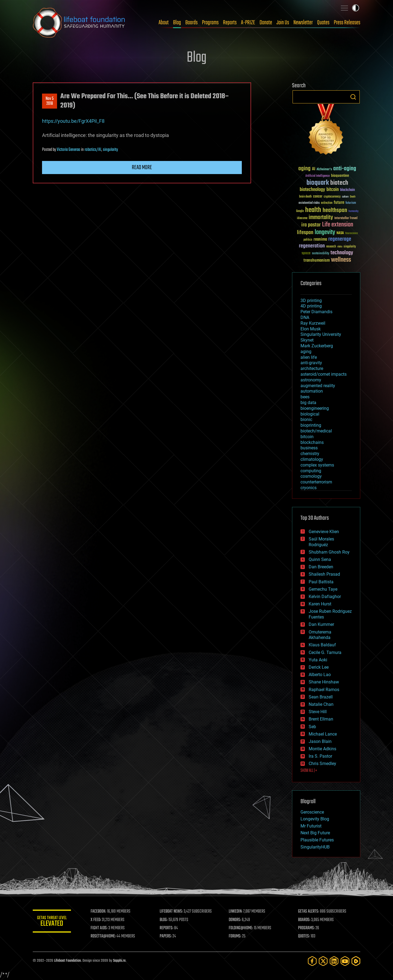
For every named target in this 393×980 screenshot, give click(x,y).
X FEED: (96, 920)
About (164, 23)
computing (311, 471)
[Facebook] (312, 961)
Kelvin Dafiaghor (325, 597)
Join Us (283, 23)
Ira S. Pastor (320, 756)
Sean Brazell (321, 697)
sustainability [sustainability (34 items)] (321, 254)
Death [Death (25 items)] (353, 197)
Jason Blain (320, 741)
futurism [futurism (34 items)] (351, 203)
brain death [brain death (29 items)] (305, 197)
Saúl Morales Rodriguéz (321, 542)
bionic (306, 419)
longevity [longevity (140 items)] (325, 232)
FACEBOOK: (98, 912)
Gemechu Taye (323, 589)
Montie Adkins (322, 749)
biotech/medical (316, 431)
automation (312, 391)
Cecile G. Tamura (325, 652)
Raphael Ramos (324, 690)
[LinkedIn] (334, 961)
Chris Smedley (322, 764)
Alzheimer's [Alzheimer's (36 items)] (324, 170)
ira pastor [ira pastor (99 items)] (311, 225)
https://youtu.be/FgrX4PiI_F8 (73, 121)
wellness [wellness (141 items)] (341, 260)
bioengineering (315, 408)
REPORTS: (166, 928)
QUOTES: (304, 936)
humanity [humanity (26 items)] (354, 211)
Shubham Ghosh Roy (329, 552)
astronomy (311, 380)
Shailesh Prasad (324, 574)
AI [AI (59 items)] (314, 169)
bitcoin (307, 437)
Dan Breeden (321, 567)
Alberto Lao (320, 675)
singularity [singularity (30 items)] (350, 247)
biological (310, 414)
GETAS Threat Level (52, 922)
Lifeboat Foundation (67, 961)
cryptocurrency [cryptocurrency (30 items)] (332, 197)
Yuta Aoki (318, 660)
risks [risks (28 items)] (340, 247)
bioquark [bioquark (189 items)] (318, 183)
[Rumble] (356, 961)
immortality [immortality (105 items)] (321, 217)
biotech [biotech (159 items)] (339, 183)
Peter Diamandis (316, 312)
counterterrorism (316, 482)
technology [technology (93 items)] (342, 253)
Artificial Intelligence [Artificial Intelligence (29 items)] (318, 176)
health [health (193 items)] (313, 210)
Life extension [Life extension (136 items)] (338, 225)
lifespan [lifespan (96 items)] (305, 233)
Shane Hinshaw (324, 682)
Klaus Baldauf (322, 645)
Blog (177, 23)
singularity (110, 150)
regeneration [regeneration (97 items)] (312, 246)
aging (306, 352)
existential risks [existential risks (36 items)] (309, 203)
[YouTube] (345, 961)
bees (305, 397)
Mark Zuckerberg (317, 346)
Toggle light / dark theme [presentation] (356, 8)
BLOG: (164, 920)
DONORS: (235, 920)
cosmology (311, 476)
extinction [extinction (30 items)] (327, 203)
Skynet (307, 340)
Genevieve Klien (324, 532)
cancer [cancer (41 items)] (318, 197)
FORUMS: (235, 936)
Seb (312, 727)
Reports (230, 23)
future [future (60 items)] (339, 203)
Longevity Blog (315, 819)
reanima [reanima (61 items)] (320, 239)
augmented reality (318, 386)
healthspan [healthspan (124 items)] (335, 210)
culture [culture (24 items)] (345, 197)
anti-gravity (311, 363)
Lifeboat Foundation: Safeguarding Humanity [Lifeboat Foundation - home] (79, 23)
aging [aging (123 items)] (304, 169)
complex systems (317, 465)
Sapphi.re (119, 961)
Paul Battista (321, 582)
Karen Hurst (320, 604)
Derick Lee (319, 667)
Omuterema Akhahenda (320, 635)
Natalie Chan (321, 704)
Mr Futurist (311, 826)
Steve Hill (318, 712)
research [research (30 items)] (331, 247)
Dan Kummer (321, 624)
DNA (305, 317)
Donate (266, 23)
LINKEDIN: (236, 912)
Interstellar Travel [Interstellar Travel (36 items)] (346, 218)
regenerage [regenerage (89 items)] (340, 239)
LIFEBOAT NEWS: (171, 912)
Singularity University (321, 334)
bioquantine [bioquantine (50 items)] (340, 176)
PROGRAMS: (306, 928)
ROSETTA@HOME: (103, 936)
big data (308, 403)
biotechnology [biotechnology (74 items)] (312, 190)
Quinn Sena (320, 559)
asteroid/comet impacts (324, 374)
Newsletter (303, 23)
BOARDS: (304, 920)
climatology (312, 459)
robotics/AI (93, 150)
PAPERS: (166, 936)
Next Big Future (315, 833)
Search (353, 97)
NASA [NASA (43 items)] (340, 233)
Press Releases (347, 23)
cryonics (309, 488)
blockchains (312, 442)
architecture (312, 368)
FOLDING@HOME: (241, 928)
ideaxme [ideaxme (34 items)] (302, 219)
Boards (191, 23)
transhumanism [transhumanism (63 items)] (317, 260)
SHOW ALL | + (309, 771)
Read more (142, 168)
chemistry (310, 454)
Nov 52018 (50, 101)
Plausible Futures (317, 840)
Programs (210, 23)
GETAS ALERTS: (309, 912)
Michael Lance (323, 734)
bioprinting (311, 425)
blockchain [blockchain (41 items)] (347, 190)
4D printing (311, 306)
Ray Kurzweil (313, 323)
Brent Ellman (321, 719)
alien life (309, 357)
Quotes (323, 23)
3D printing (311, 301)
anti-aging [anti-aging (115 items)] (345, 169)
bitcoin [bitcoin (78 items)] (333, 190)
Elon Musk (311, 329)
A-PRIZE (248, 23)
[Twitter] (323, 961)
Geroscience (312, 812)
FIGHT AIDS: (99, 928)
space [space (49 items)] (306, 253)
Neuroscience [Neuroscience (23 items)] (352, 234)
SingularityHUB (315, 847)
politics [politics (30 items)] (308, 240)
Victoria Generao (69, 150)
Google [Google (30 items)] (300, 211)
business (309, 448)
